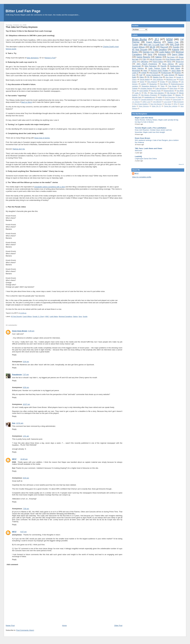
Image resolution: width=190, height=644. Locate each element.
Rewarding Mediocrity (149, 86)
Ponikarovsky (166, 73)
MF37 (14, 459)
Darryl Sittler (178, 54)
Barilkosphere (175, 66)
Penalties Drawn (166, 95)
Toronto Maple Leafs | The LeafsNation (151, 128)
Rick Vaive (168, 104)
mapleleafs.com (150, 97)
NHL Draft (175, 45)
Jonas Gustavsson (153, 75)
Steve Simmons (144, 106)
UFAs (134, 62)
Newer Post (10, 625)
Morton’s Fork (50, 58)
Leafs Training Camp (157, 68)
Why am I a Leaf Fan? (154, 45)
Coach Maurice (153, 42)
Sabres (75, 316)
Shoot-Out (180, 62)
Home (64, 625)
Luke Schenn (169, 75)
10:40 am (24, 459)
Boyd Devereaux (170, 97)
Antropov (162, 54)
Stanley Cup (158, 77)
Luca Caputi (167, 102)
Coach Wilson (27, 316)
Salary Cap (173, 42)
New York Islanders (157, 93)
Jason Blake (176, 71)
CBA (144, 59)
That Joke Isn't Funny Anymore (22, 27)
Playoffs (163, 66)
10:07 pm (26, 404)
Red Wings (164, 84)
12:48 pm (23, 313)
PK (148, 77)
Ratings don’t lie (19, 149)
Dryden (163, 82)
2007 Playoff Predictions (147, 64)
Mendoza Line (171, 79)
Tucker (135, 45)
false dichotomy (33, 58)
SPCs (176, 104)
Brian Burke (140, 39)
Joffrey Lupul (146, 102)
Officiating (144, 62)
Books (135, 52)
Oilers (142, 77)
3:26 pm (31, 331)
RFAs (169, 62)
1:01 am (26, 436)
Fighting (168, 100)
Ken (14, 423)
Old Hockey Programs (149, 95)
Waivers (178, 95)
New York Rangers (156, 104)
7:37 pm (26, 375)
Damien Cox (148, 52)
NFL (146, 93)
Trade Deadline (160, 50)
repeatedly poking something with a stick (49, 187)
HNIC (47, 316)
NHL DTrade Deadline (141, 104)
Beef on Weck (27, 102)
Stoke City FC (156, 106)
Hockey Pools (156, 91)
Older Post (118, 625)
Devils (142, 82)
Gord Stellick (144, 91)
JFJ (157, 39)
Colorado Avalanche (147, 100)
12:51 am (20, 423)
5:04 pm (26, 362)
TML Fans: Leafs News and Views (149, 148)
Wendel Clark (137, 97)
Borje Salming (138, 68)
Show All (181, 164)
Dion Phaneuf (152, 82)
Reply (14, 355)
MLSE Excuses (156, 59)
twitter (160, 97)
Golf (141, 75)
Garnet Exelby (177, 100)
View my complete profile (142, 177)
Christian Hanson (146, 88)
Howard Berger (169, 91)
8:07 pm (24, 532)
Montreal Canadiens (66, 316)
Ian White (180, 91)
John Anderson (158, 79)
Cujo (134, 75)
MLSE (153, 47)
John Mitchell (157, 102)
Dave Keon (174, 88)
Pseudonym (17, 375)
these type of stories (42, 138)
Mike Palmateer (151, 66)
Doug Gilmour (168, 64)
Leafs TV (138, 93)
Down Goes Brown (20, 331)
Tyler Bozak (172, 86)
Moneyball (136, 71)
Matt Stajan (175, 68)
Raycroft (164, 47)
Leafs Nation (54, 316)
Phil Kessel (154, 73)
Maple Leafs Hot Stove (144, 118)
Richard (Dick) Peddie (159, 71)
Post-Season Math (173, 59)
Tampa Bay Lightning (171, 106)
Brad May (181, 97)
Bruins (136, 100)
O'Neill (144, 73)
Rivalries (178, 73)
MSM (169, 39)
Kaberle (176, 50)
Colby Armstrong (161, 88)
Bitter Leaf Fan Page (23, 11)
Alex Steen (169, 77)
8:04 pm (26, 478)
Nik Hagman (171, 93)
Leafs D (135, 73)
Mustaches (153, 84)
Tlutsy (162, 86)
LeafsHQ (138, 156)
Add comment (12, 564)
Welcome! (138, 151)
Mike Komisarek (179, 102)
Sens (80, 316)
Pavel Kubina (158, 62)
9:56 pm (26, 387)
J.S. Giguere (136, 102)
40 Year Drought (16, 316)
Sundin (85, 316)
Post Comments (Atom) (25, 630)
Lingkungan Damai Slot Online (146, 159)
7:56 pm (26, 509)
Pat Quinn (171, 57)
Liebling (144, 84)
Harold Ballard (145, 79)
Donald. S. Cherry (38, 316)
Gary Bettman (173, 82)
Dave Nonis (159, 100)
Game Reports (143, 57)
